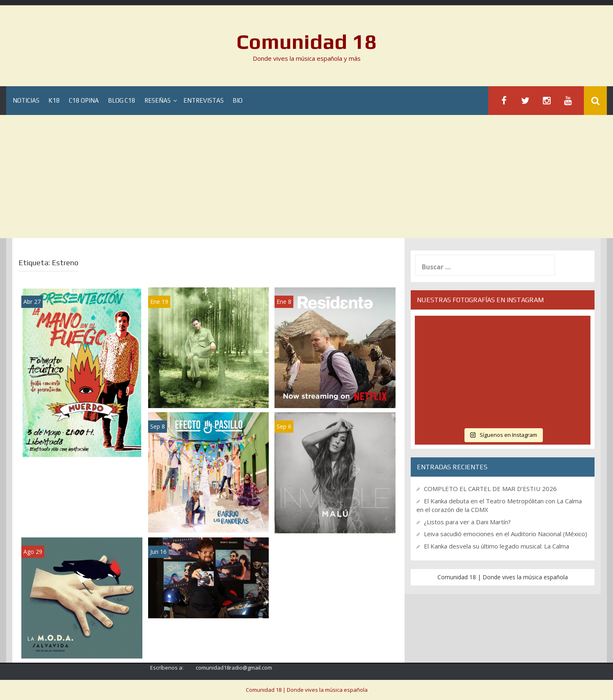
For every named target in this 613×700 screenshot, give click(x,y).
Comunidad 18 (307, 41)
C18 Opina (84, 101)
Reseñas (158, 101)
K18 (54, 101)
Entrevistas (204, 101)
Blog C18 (122, 101)
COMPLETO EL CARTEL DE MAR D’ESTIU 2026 (490, 489)
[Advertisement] (306, 177)
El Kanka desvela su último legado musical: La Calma (496, 546)
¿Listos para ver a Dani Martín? (467, 522)
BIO (238, 101)
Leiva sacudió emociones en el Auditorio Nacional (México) (505, 534)
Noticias (26, 101)
